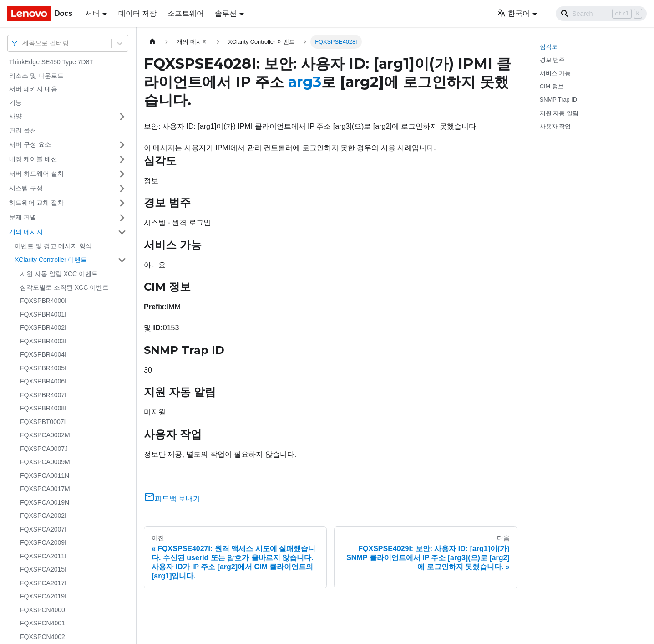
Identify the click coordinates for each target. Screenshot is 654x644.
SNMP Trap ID (558, 100)
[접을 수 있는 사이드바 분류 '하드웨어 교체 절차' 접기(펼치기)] (122, 203)
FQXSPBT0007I (43, 422)
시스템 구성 (26, 188)
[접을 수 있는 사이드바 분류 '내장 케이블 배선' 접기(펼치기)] (122, 159)
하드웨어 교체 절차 (36, 203)
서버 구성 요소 (30, 144)
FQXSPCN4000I (43, 610)
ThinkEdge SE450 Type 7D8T (51, 62)
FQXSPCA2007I (43, 529)
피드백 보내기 (172, 498)
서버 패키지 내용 (33, 89)
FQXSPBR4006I (43, 381)
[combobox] (23, 43)
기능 (15, 102)
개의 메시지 (26, 232)
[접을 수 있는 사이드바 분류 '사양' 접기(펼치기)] (122, 117)
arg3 (305, 82)
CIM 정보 (552, 86)
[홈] (152, 42)
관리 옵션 (23, 130)
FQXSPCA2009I (43, 542)
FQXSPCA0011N (45, 475)
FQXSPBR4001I (43, 314)
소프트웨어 (186, 13)
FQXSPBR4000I (43, 301)
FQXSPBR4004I (43, 354)
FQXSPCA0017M (45, 489)
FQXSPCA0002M (45, 435)
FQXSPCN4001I (43, 623)
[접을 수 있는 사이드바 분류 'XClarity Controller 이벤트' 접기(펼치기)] (122, 260)
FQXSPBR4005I (43, 368)
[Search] (601, 14)
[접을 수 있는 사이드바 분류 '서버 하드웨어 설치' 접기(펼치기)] (122, 174)
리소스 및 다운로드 (36, 76)
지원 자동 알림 (559, 113)
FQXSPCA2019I (43, 596)
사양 (15, 116)
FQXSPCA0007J (44, 449)
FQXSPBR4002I (43, 327)
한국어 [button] (513, 13)
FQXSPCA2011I (43, 556)
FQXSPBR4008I (43, 408)
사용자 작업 (555, 126)
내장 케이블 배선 (33, 159)
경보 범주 (553, 60)
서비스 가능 (555, 73)
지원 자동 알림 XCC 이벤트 (59, 274)
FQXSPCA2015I (43, 569)
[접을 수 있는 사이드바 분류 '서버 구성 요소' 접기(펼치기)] (122, 145)
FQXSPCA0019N (45, 502)
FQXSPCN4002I (43, 637)
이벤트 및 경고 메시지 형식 (53, 246)
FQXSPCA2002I (43, 516)
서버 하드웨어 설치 (36, 174)
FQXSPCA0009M (45, 462)
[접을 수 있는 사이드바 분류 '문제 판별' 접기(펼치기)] (122, 218)
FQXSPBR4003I (43, 341)
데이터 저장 (137, 13)
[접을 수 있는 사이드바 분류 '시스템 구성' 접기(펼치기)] (122, 189)
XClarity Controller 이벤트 (51, 260)
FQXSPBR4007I (43, 395)
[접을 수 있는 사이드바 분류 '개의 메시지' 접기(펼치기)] (122, 232)
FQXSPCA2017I (43, 583)
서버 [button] (92, 13)
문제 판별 (23, 217)
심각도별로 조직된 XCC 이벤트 (64, 287)
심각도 (549, 47)
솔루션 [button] (226, 13)
